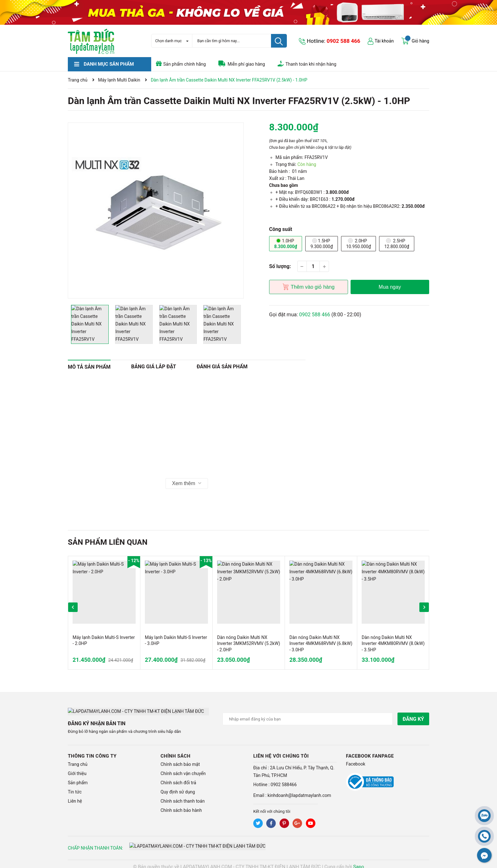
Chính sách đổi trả (178, 777)
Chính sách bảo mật (180, 759)
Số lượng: (280, 266)
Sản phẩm (78, 777)
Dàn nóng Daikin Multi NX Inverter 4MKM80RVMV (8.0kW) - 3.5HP (393, 644)
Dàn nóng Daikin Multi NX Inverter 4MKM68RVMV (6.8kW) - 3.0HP (321, 644)
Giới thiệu (77, 768)
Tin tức (75, 786)
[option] (156, 210)
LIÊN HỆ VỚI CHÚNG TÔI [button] (281, 751)
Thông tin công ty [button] (92, 751)
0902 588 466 (344, 41)
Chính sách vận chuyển (183, 768)
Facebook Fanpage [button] (370, 751)
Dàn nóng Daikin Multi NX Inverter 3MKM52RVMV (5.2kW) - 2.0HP (249, 644)
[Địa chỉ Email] (308, 719)
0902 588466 (284, 779)
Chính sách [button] (176, 751)
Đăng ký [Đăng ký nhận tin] (413, 719)
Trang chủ (78, 759)
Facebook (356, 759)
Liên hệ (75, 796)
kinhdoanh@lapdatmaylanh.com (299, 790)
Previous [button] (73, 607)
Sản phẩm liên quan (108, 542)
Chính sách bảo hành (181, 805)
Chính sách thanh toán (183, 796)
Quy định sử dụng (178, 786)
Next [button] (424, 607)
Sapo (358, 861)
